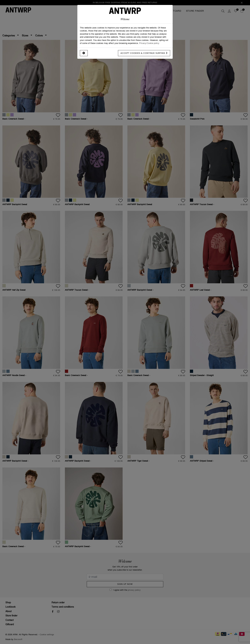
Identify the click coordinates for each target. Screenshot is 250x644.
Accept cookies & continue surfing (144, 53)
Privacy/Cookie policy (149, 43)
